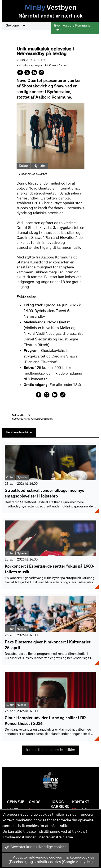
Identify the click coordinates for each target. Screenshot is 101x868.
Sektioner (16, 26)
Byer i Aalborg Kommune (72, 28)
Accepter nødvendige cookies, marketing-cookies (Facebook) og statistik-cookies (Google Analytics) (49, 860)
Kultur (24, 166)
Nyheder (40, 166)
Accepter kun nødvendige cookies (35, 847)
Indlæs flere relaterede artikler (51, 750)
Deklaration (32, 417)
